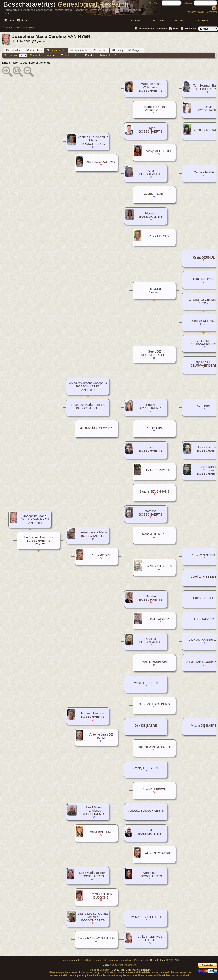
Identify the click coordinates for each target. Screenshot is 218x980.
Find (138, 21)
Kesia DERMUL (204, 257)
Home (12, 20)
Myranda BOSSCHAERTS (151, 215)
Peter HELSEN (159, 236)
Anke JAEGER (204, 619)
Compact (50, 55)
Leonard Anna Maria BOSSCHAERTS (93, 534)
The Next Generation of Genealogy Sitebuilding (106, 960)
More (205, 21)
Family (118, 50)
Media (161, 21)
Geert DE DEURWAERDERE (154, 353)
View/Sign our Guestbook (153, 29)
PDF (115, 55)
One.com (104, 970)
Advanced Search (195, 12)
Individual (14, 50)
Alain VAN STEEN (160, 566)
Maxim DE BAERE (204, 726)
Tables (103, 55)
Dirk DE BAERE (146, 726)
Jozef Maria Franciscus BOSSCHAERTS (94, 811)
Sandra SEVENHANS (154, 491)
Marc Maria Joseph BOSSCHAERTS (92, 874)
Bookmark (190, 29)
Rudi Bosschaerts (127, 965)
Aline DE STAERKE (159, 853)
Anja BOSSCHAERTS (151, 172)
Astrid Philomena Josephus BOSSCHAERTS (88, 385)
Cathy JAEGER (204, 598)
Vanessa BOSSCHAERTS (146, 811)
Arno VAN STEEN (204, 555)
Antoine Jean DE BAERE (101, 736)
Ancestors (34, 50)
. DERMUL (154, 289)
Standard (35, 55)
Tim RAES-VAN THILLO (146, 917)
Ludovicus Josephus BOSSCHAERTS (39, 539)
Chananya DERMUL (204, 300)
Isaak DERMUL (204, 279)
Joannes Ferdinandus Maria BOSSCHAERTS (93, 140)
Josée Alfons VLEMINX (96, 428)
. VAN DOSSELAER (154, 662)
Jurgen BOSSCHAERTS (151, 130)
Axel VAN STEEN (204, 577)
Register (90, 55)
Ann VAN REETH (154, 789)
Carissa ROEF (204, 172)
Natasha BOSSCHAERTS (151, 513)
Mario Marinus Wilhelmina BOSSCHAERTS (151, 87)
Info (182, 21)
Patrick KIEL (154, 428)
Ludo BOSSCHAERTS (151, 449)
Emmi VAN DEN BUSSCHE (101, 896)
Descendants (56, 50)
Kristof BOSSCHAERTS (150, 832)
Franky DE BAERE (146, 768)
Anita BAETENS (101, 832)
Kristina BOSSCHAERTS (151, 640)
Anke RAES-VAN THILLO (150, 938)
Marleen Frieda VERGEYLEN (154, 109)
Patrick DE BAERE (146, 683)
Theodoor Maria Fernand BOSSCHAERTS (88, 406)
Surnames (211, 12)
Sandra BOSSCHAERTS (151, 598)
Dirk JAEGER (160, 619)
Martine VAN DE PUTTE (154, 747)
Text (77, 55)
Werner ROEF (154, 194)
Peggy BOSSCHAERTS (150, 406)
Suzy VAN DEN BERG (154, 704)
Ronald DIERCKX (154, 534)
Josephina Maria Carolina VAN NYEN (35, 518)
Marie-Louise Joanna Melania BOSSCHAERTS (93, 917)
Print (176, 29)
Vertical (65, 55)
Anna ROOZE (101, 555)
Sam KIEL (204, 406)
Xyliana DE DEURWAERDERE (204, 364)
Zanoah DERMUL (204, 321)
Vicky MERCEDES (159, 151)
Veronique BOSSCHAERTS (150, 874)
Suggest (135, 50)
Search (25, 20)
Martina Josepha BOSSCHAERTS (93, 715)
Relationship (79, 50)
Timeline (100, 50)
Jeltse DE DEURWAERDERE (204, 343)
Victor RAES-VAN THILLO (96, 938)
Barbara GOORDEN (101, 162)
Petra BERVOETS (159, 470)
